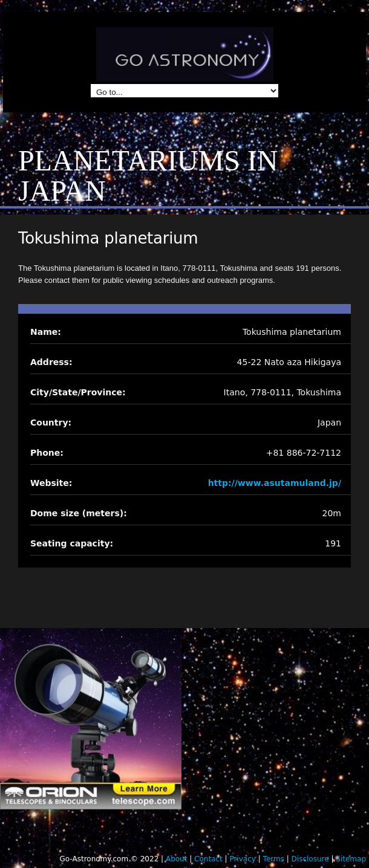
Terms (274, 859)
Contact (208, 859)
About (176, 859)
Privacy (242, 859)
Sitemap (351, 859)
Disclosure (310, 859)
